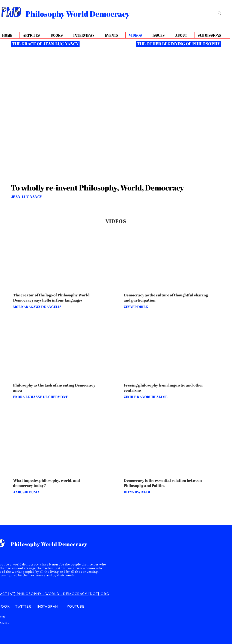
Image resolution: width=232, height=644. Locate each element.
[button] (183, 35)
